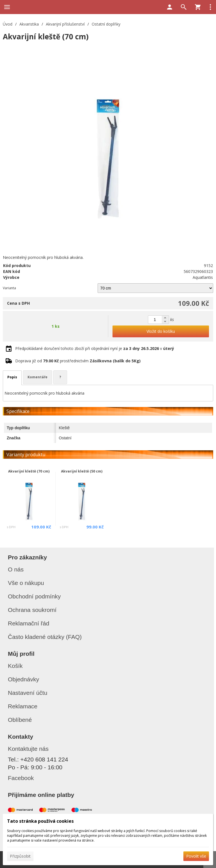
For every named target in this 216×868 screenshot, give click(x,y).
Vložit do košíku (161, 331)
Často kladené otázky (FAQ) (45, 637)
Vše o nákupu (26, 583)
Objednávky (23, 679)
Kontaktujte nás (28, 749)
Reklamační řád (29, 623)
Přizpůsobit (20, 856)
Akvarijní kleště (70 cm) (29, 471)
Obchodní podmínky (34, 596)
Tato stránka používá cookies (40, 821)
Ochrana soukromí (32, 610)
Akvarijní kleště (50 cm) (82, 471)
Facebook (21, 778)
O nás (16, 569)
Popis (12, 377)
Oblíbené (20, 720)
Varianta (9, 288)
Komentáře (38, 377)
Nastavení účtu (28, 693)
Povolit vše (196, 856)
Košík (15, 666)
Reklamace (23, 706)
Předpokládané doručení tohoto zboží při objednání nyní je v (95, 348)
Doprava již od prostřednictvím (78, 361)
